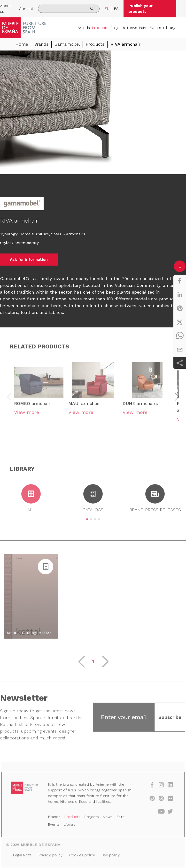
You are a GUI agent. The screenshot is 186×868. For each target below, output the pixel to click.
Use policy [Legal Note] (110, 854)
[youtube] (158, 813)
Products (100, 28)
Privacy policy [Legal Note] (52, 854)
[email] (180, 350)
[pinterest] (180, 308)
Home (22, 44)
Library (169, 28)
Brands (84, 28)
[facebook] (180, 281)
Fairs (143, 28)
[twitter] (180, 322)
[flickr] (167, 800)
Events (155, 28)
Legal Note (25, 854)
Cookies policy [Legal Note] (83, 854)
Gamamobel (67, 44)
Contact (26, 9)
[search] (69, 9)
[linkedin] (180, 295)
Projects (118, 28)
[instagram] (158, 787)
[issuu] (158, 800)
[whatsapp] (180, 336)
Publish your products (140, 9)
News (132, 28)
